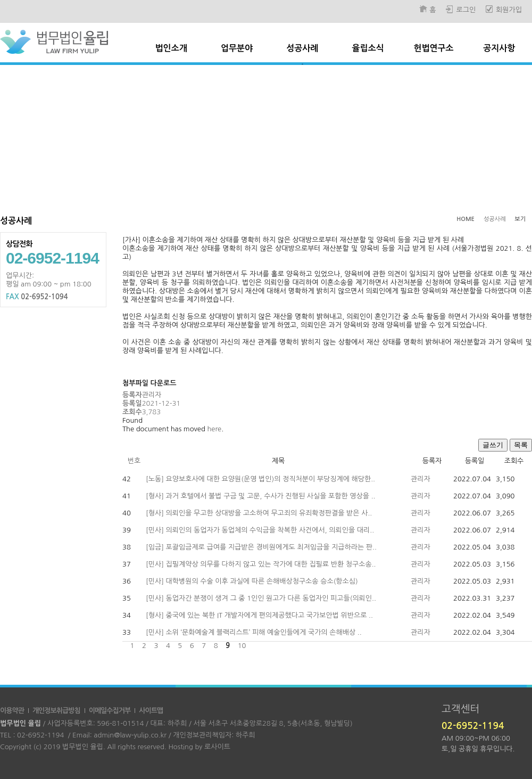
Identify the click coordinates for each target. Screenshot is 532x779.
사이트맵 (151, 711)
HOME (465, 219)
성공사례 (302, 48)
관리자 (421, 479)
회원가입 (509, 10)
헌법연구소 (433, 48)
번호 (134, 461)
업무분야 (237, 48)
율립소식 (368, 48)
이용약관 (12, 711)
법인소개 (171, 48)
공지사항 (499, 48)
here (214, 429)
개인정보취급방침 (56, 711)
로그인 (466, 10)
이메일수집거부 (110, 711)
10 (242, 646)
